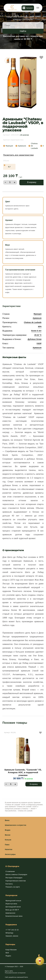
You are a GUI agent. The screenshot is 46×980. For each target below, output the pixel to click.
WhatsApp (9, 933)
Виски (8, 835)
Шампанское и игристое (16, 825)
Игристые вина (11, 904)
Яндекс (8, 956)
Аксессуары (10, 854)
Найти (23, 31)
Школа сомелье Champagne (16, 874)
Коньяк (8, 840)
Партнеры (10, 944)
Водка (8, 830)
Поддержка (11, 925)
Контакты (9, 884)
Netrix (26, 977)
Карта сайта (9, 971)
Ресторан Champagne (14, 878)
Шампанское (10, 913)
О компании (10, 871)
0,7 (9, 167)
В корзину (32, 182)
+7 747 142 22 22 (12, 930)
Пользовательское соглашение (15, 973)
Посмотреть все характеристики (18, 155)
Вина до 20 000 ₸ (12, 910)
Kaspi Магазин (11, 950)
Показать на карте (13, 887)
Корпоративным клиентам (16, 881)
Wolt (7, 953)
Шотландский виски (13, 907)
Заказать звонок (12, 936)
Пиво (7, 845)
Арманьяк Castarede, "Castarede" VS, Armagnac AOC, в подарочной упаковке (23, 773)
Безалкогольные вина (14, 916)
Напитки (9, 849)
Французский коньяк (13, 901)
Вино (7, 820)
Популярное (11, 895)
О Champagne (12, 866)
